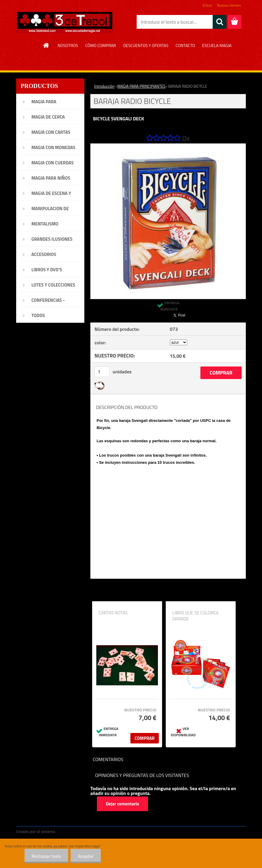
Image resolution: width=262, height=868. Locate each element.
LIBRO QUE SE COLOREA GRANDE (195, 616)
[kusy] (102, 372)
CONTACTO (185, 45)
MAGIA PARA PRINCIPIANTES (141, 86)
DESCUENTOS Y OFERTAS (146, 45)
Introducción (104, 86)
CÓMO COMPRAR (101, 45)
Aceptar (85, 856)
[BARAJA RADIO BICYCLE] (168, 146)
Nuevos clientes (229, 5)
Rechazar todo (45, 856)
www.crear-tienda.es (77, 831)
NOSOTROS (68, 45)
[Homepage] (46, 45)
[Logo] (65, 22)
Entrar (207, 5)
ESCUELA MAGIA (217, 45)
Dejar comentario (122, 804)
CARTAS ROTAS (113, 613)
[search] (220, 22)
